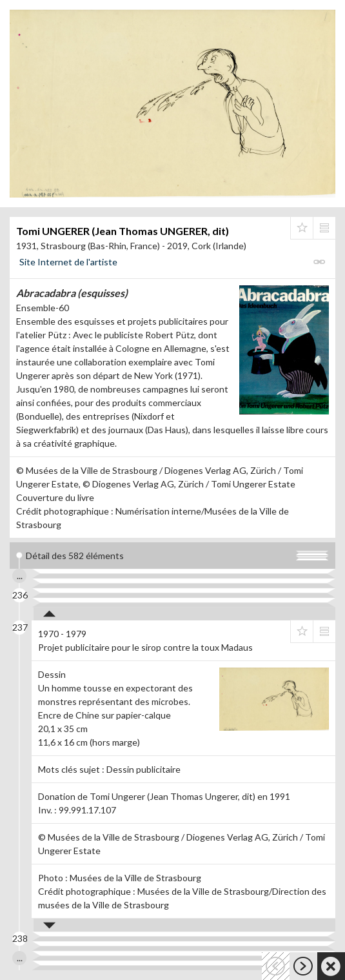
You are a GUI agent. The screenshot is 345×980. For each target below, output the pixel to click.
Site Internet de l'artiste (68, 262)
